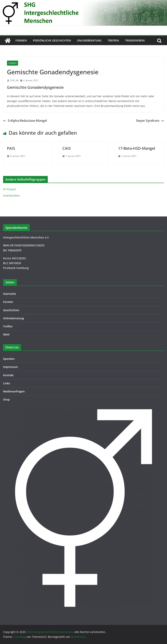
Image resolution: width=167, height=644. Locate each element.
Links (7, 383)
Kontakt (8, 375)
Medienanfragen (14, 391)
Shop (6, 399)
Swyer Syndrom (150, 121)
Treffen (113, 40)
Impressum (10, 367)
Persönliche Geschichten (52, 40)
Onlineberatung (89, 40)
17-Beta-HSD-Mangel (137, 148)
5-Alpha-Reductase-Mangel (25, 121)
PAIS (11, 148)
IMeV (6, 334)
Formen (21, 40)
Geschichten (11, 310)
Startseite (10, 294)
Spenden (9, 359)
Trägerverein (135, 40)
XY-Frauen (10, 189)
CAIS (67, 148)
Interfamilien (11, 196)
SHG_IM (14, 80)
